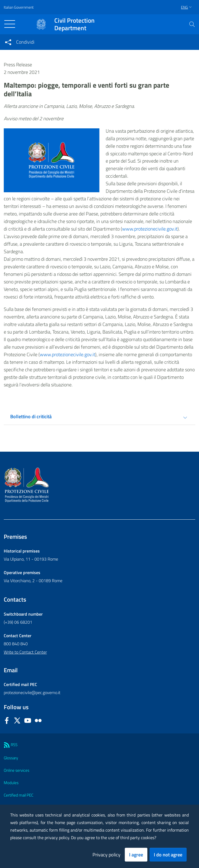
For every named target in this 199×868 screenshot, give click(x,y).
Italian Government (19, 7)
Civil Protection (74, 24)
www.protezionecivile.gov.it (150, 229)
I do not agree (168, 855)
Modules (11, 783)
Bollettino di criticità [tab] (31, 416)
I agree (136, 855)
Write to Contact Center (25, 652)
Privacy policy (106, 855)
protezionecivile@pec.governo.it (32, 692)
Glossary (11, 758)
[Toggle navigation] (10, 24)
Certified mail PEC (19, 795)
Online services (17, 770)
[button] (192, 24)
